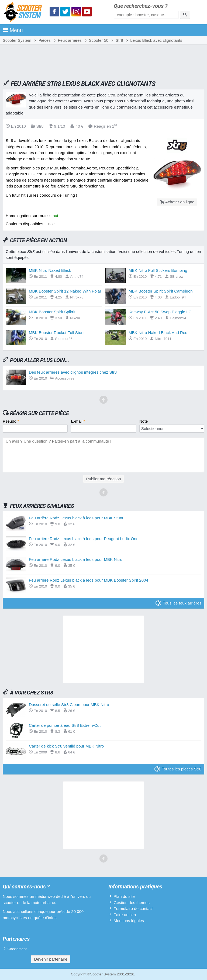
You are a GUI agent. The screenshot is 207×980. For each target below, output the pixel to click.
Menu (13, 30)
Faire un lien (125, 915)
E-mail (78, 421)
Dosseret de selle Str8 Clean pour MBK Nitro (69, 705)
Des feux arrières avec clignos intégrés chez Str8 (73, 372)
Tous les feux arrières (178, 603)
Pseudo (11, 421)
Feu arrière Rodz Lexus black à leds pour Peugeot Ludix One (84, 539)
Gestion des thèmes (131, 903)
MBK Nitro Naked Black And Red (158, 333)
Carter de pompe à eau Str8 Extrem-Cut (65, 725)
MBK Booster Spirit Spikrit (52, 312)
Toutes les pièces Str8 (178, 769)
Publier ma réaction (103, 479)
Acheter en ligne (177, 202)
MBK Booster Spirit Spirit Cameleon (161, 291)
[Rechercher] (185, 15)
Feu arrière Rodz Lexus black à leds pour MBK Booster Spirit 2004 (89, 580)
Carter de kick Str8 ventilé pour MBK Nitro (66, 746)
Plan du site (124, 896)
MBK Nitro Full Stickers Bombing (158, 270)
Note (144, 421)
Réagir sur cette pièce (39, 413)
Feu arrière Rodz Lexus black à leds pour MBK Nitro (76, 559)
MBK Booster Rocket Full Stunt (57, 333)
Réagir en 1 (103, 126)
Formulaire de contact (133, 908)
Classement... (19, 949)
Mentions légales (129, 921)
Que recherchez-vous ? (141, 6)
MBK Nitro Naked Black (50, 270)
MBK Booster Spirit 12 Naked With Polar (65, 291)
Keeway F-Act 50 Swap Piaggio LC (160, 312)
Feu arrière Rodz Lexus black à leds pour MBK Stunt (76, 518)
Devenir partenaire (51, 959)
